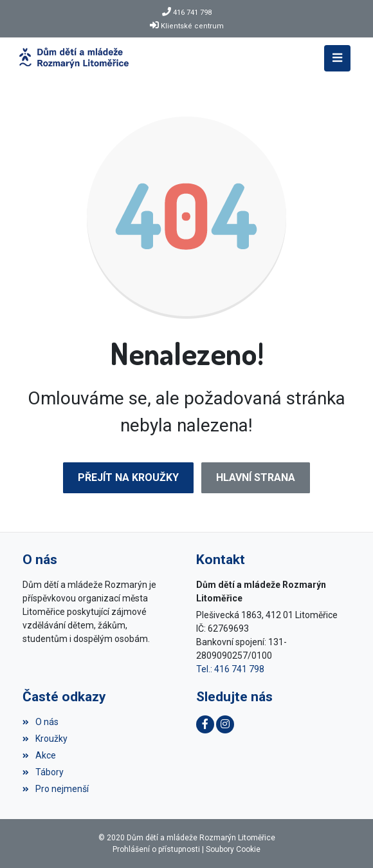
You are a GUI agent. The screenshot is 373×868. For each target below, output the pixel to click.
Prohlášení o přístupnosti (156, 849)
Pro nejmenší (56, 789)
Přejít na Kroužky (128, 477)
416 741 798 (192, 13)
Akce (39, 755)
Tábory (43, 772)
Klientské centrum (192, 26)
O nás (41, 722)
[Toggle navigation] (337, 58)
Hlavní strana (256, 477)
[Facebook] (205, 724)
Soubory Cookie (233, 849)
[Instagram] (225, 724)
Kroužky (45, 739)
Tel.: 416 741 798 (230, 669)
